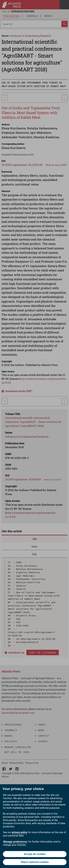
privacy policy (20, 832)
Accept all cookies (35, 854)
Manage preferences (15, 842)
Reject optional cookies (35, 862)
